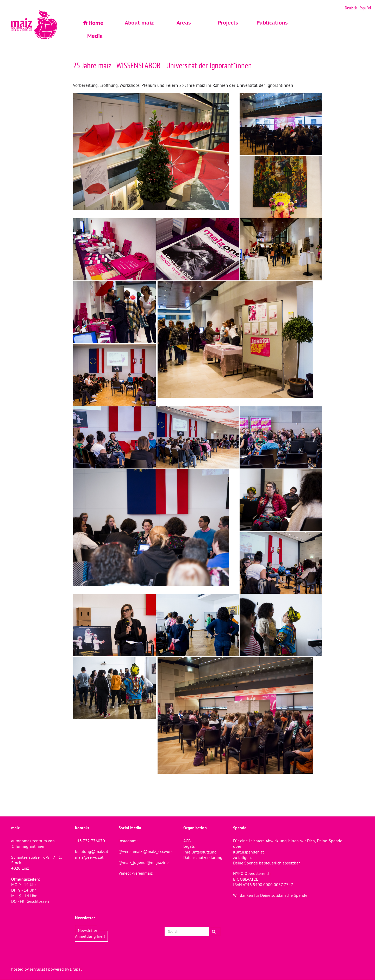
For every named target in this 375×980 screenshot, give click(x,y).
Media (95, 36)
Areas (184, 23)
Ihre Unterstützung (200, 852)
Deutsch (351, 8)
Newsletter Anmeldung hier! (90, 933)
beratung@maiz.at (92, 851)
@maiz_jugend (132, 862)
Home (96, 23)
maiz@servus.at (89, 857)
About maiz (139, 23)
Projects (228, 23)
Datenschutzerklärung (203, 857)
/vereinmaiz (142, 873)
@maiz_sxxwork (158, 851)
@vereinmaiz (130, 851)
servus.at (37, 969)
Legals (189, 846)
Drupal (76, 969)
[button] (156, 152)
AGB (187, 841)
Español (365, 8)
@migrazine (158, 862)
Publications (272, 23)
